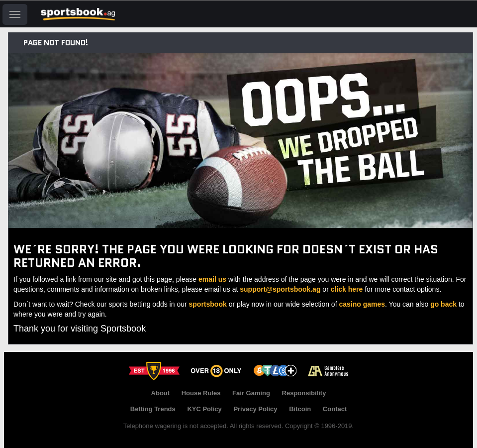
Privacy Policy (255, 409)
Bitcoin (300, 409)
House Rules (201, 393)
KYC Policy (204, 409)
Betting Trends (153, 409)
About (161, 393)
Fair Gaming (251, 393)
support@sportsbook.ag (280, 289)
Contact (335, 409)
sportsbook (208, 304)
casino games (362, 304)
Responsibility (304, 393)
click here (347, 289)
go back (443, 304)
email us (212, 279)
